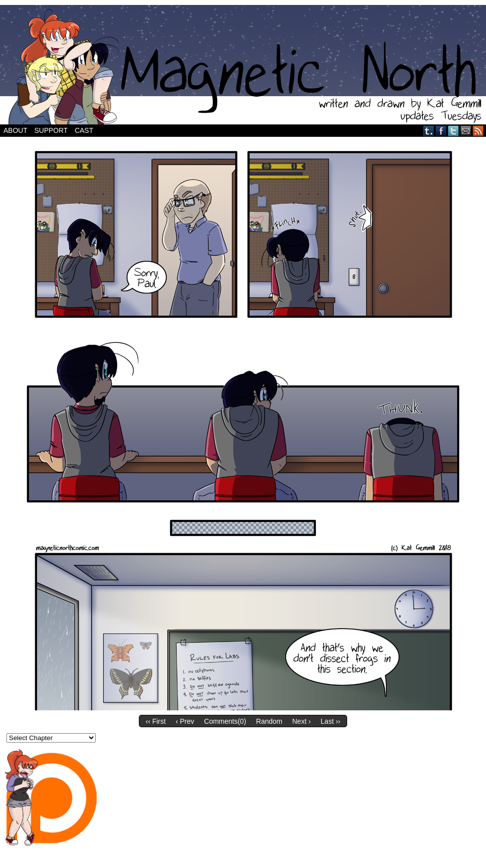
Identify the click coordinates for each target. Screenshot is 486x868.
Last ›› (331, 721)
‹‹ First (156, 721)
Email (466, 131)
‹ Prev (185, 721)
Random (269, 721)
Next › (301, 721)
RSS (478, 131)
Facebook (441, 131)
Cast (84, 130)
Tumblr (429, 131)
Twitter (454, 131)
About (15, 130)
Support (51, 130)
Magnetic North (243, 65)
